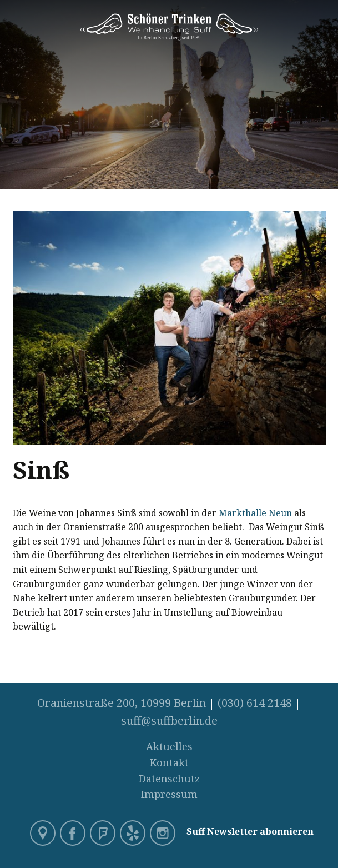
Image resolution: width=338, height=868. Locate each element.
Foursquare (104, 834)
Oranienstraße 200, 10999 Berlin (122, 703)
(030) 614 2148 (255, 703)
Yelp (134, 834)
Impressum (169, 794)
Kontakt (169, 762)
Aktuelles (169, 746)
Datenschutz (169, 779)
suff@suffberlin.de (169, 720)
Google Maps (44, 834)
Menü (327, 18)
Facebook (74, 834)
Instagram (164, 834)
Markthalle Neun (255, 513)
